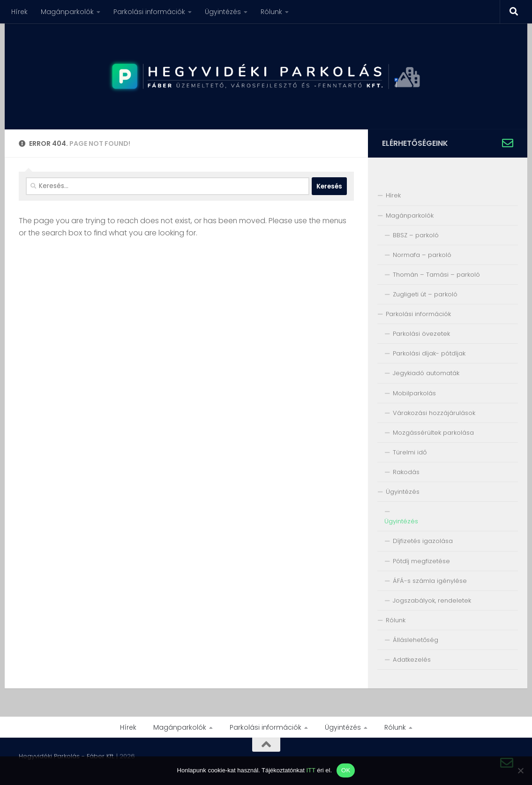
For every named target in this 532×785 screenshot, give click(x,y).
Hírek (19, 12)
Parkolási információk (149, 12)
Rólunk (271, 12)
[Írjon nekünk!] (508, 143)
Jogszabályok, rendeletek (432, 600)
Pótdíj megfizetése (421, 561)
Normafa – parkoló (422, 255)
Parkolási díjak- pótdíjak (429, 353)
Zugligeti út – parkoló (425, 294)
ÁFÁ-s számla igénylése (430, 581)
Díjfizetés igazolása (423, 541)
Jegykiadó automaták (426, 373)
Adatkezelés (412, 660)
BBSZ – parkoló (416, 235)
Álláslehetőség (416, 640)
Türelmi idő (410, 452)
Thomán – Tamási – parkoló (436, 275)
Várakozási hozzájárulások (434, 413)
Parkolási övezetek (421, 334)
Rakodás (406, 472)
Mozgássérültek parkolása (433, 433)
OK (346, 770)
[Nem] (520, 770)
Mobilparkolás (414, 393)
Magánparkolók (67, 12)
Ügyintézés (223, 12)
